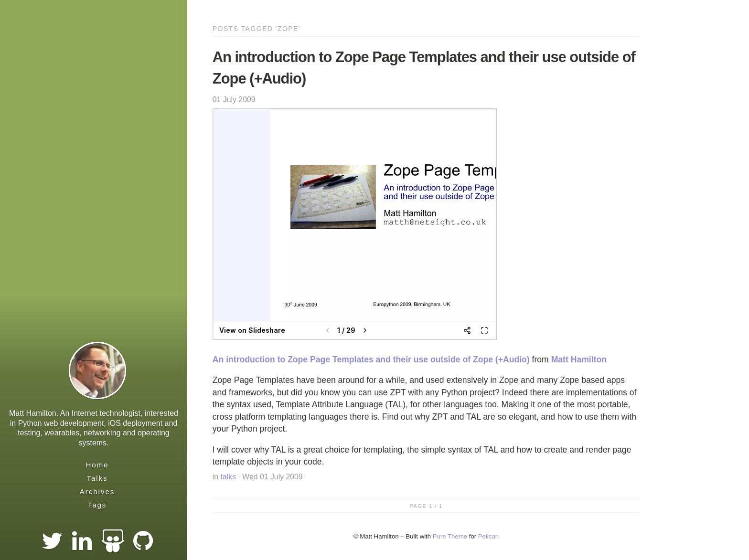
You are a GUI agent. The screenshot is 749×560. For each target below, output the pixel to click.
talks (229, 477)
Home (97, 465)
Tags (97, 505)
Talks (97, 478)
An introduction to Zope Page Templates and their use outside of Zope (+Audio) (371, 359)
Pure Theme (450, 536)
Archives (97, 491)
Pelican (488, 536)
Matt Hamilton (579, 359)
